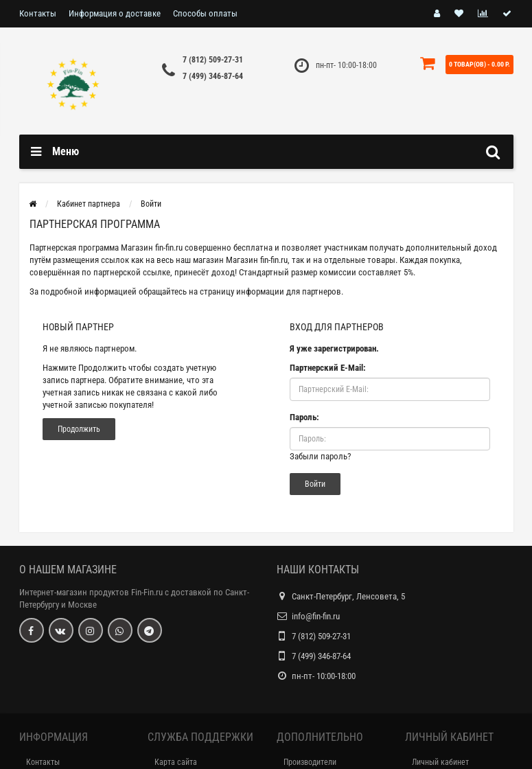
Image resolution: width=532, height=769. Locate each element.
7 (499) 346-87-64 (213, 76)
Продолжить (79, 429)
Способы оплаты (205, 13)
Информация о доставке (115, 13)
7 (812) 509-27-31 (213, 60)
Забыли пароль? (320, 456)
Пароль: (304, 417)
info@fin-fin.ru (316, 616)
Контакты (38, 13)
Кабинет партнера (89, 204)
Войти (151, 204)
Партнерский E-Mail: (328, 368)
